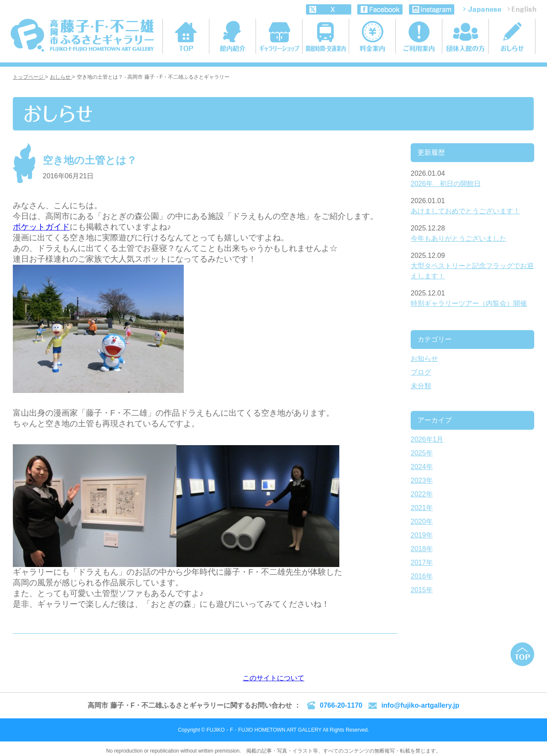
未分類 (421, 386)
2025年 (422, 453)
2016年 (422, 576)
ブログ (421, 372)
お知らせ (424, 359)
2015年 (422, 590)
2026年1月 (427, 439)
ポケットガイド (41, 227)
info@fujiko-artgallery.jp (420, 705)
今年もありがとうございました (459, 238)
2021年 (422, 508)
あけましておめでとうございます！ (465, 211)
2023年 (422, 480)
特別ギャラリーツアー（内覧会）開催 (469, 303)
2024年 (422, 467)
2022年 (422, 494)
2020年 (422, 521)
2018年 (422, 549)
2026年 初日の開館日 (446, 184)
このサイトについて (273, 678)
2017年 (422, 563)
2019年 (422, 535)
